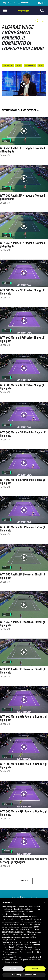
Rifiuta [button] (13, 969)
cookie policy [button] (20, 914)
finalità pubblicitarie (17, 932)
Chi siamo (15, 898)
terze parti (6, 919)
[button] (45, 902)
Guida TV (9, 3)
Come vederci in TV (29, 898)
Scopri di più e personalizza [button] (24, 975)
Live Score (23, 3)
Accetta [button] (35, 969)
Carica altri (24, 881)
